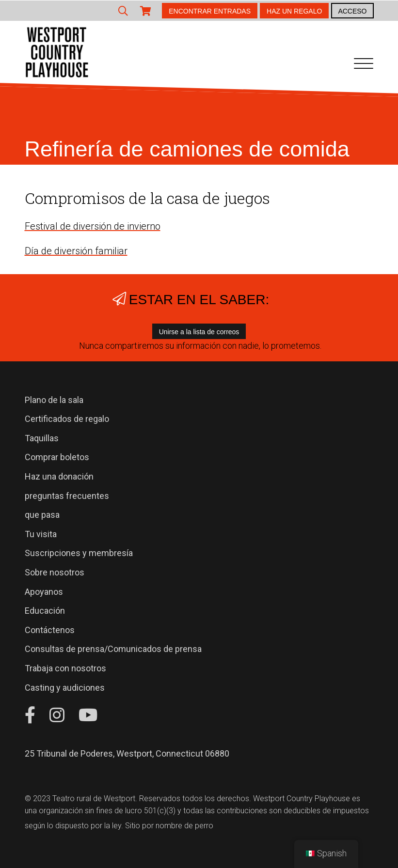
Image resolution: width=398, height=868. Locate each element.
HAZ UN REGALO (294, 11)
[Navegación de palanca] (364, 65)
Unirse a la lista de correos (199, 332)
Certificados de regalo (67, 419)
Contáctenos (50, 630)
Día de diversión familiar (76, 251)
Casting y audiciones (65, 688)
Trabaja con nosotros (65, 668)
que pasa (42, 515)
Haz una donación (59, 476)
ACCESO (352, 11)
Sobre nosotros (55, 572)
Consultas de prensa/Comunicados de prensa (113, 649)
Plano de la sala (54, 400)
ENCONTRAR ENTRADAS (210, 11)
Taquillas (42, 438)
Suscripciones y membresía (79, 553)
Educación (45, 611)
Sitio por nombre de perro (169, 826)
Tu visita (41, 534)
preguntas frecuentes (67, 496)
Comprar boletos (57, 457)
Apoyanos (44, 592)
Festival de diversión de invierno (93, 226)
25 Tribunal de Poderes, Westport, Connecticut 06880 (127, 753)
